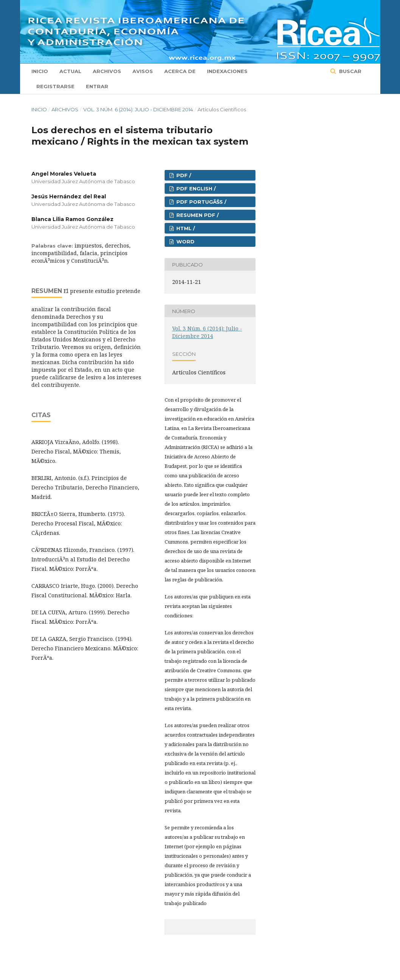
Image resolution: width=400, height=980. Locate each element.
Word (185, 241)
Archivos (107, 71)
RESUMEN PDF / (197, 215)
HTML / (185, 228)
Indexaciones (227, 71)
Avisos (143, 71)
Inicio (40, 71)
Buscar (349, 71)
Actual (70, 71)
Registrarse (55, 86)
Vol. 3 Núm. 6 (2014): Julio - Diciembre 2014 (138, 109)
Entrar (97, 86)
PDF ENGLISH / (195, 189)
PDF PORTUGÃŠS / (201, 202)
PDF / (183, 175)
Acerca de (180, 71)
